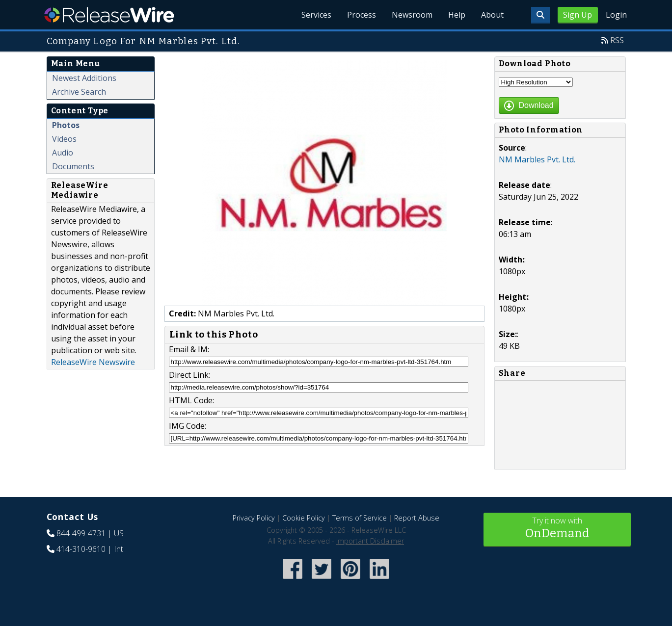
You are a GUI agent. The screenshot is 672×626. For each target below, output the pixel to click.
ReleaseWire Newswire (93, 362)
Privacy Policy (254, 518)
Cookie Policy (304, 518)
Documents (73, 166)
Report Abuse (417, 518)
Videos (64, 139)
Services (316, 15)
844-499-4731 (81, 533)
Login (616, 15)
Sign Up (578, 15)
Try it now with (557, 529)
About (492, 15)
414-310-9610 (81, 549)
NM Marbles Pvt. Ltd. (537, 159)
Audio (63, 153)
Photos (66, 125)
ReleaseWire (109, 15)
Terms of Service (360, 518)
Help (457, 15)
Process (362, 15)
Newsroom (412, 15)
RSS (617, 40)
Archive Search (79, 92)
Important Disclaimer (370, 541)
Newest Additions (84, 78)
